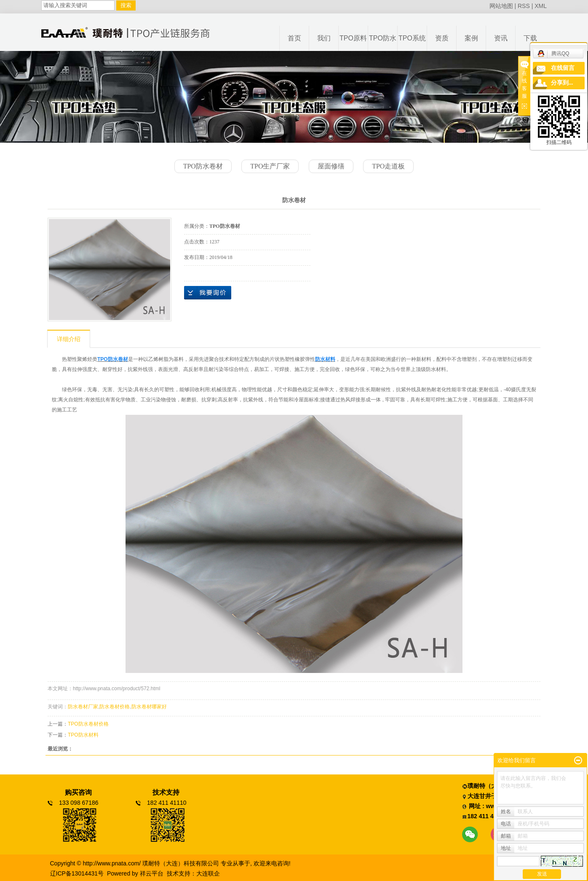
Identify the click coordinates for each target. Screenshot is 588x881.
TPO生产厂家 (270, 166)
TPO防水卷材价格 (88, 724)
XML (541, 6)
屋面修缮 (331, 166)
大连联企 (208, 873)
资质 (442, 38)
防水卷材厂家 (83, 707)
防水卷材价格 (115, 707)
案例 (471, 38)
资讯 (501, 38)
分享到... (562, 83)
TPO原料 (353, 38)
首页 (294, 38)
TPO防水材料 (83, 735)
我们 (324, 38)
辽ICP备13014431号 (77, 873)
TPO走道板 (388, 166)
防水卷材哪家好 (149, 707)
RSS (524, 6)
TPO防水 (383, 38)
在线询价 (208, 293)
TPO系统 (412, 38)
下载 (530, 38)
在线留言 (563, 68)
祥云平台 (152, 873)
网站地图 (501, 6)
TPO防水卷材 (203, 166)
